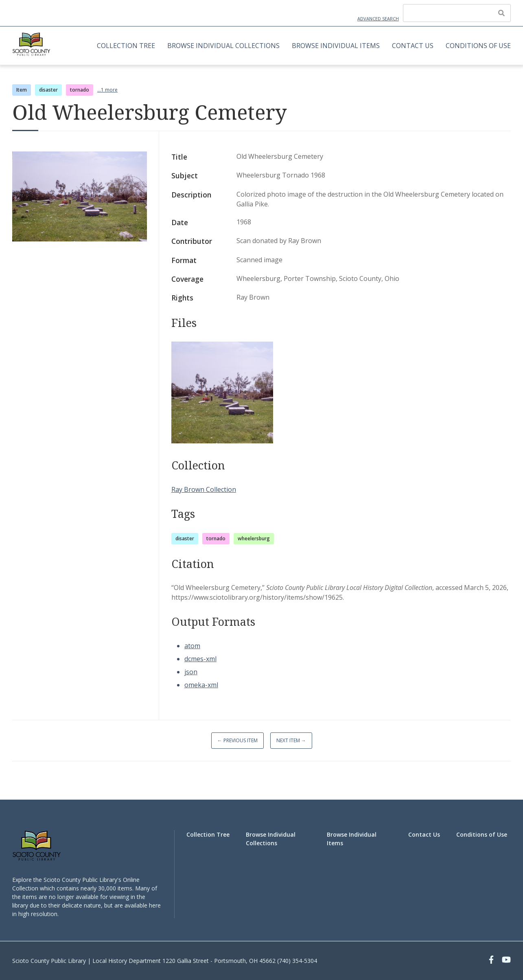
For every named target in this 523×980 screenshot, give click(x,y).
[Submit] (501, 13)
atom (192, 646)
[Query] (457, 13)
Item (22, 90)
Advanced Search (378, 19)
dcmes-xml (200, 659)
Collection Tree (126, 46)
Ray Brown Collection (204, 489)
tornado (80, 90)
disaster (48, 90)
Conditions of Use (478, 46)
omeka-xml (201, 685)
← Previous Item (237, 740)
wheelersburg (254, 538)
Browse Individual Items (336, 46)
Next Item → (291, 740)
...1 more (107, 90)
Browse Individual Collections (223, 46)
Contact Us (413, 46)
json (191, 672)
